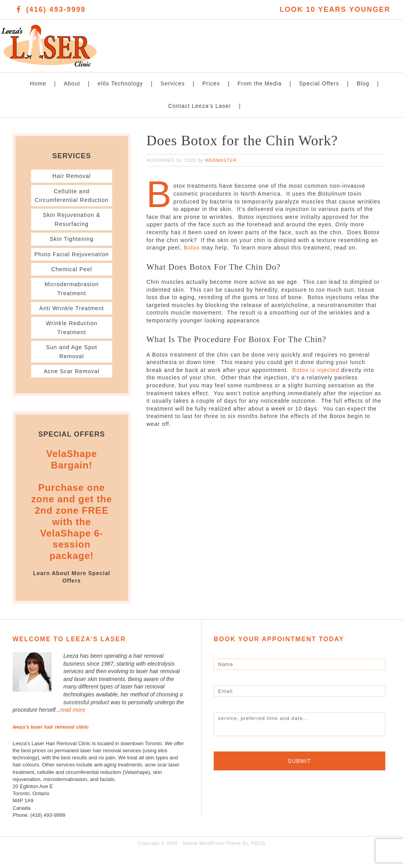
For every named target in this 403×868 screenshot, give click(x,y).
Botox (192, 248)
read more (73, 727)
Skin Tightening (72, 248)
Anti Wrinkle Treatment (72, 326)
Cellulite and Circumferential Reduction (72, 200)
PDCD (258, 861)
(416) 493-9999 (56, 9)
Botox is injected (316, 370)
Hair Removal (72, 176)
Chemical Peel (72, 287)
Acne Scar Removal (72, 389)
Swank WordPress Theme (212, 861)
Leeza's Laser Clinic (101, 42)
